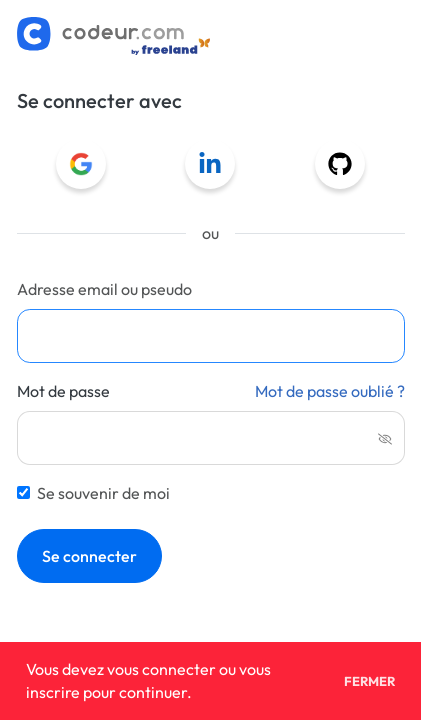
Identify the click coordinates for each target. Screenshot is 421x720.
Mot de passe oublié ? (330, 391)
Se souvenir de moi (103, 493)
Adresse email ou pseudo (104, 289)
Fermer (369, 681)
